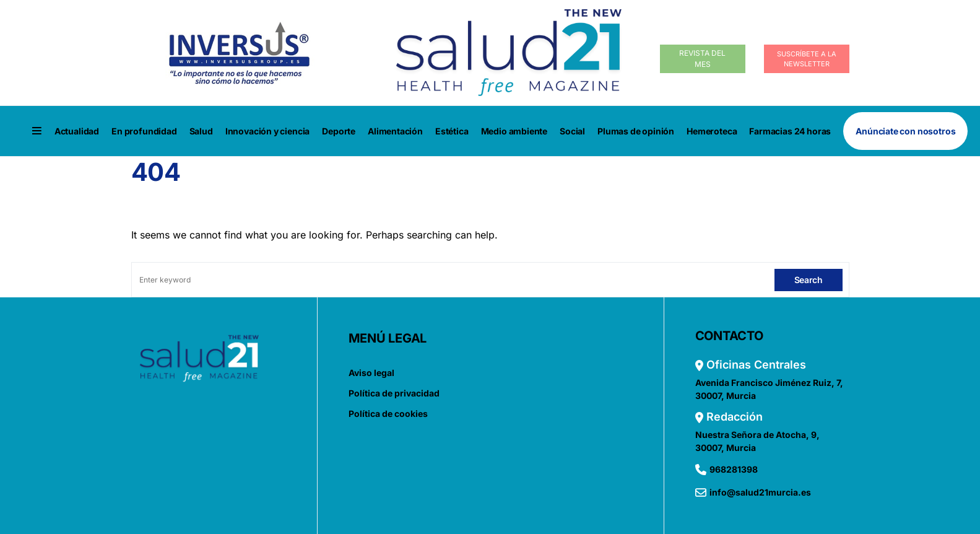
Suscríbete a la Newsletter (807, 59)
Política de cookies (388, 414)
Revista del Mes (702, 59)
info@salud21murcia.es (760, 492)
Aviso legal (371, 373)
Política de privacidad (394, 393)
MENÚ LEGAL (388, 338)
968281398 (734, 469)
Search (809, 280)
